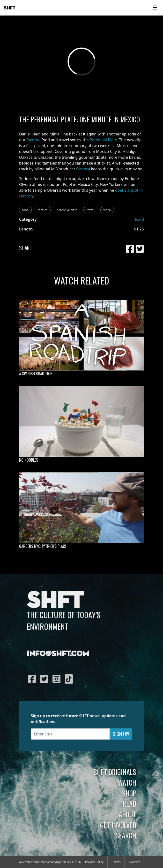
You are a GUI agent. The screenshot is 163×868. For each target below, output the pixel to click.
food (25, 210)
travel (90, 210)
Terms (116, 862)
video (107, 210)
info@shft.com (58, 654)
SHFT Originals (115, 772)
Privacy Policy (94, 862)
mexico (43, 210)
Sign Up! (121, 734)
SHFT (10, 8)
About (127, 814)
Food (139, 219)
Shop (129, 793)
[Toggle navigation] (155, 8)
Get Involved (118, 825)
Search (126, 835)
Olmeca (83, 169)
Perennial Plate (103, 140)
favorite (33, 140)
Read (129, 804)
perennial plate (67, 210)
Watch (127, 782)
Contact (135, 862)
